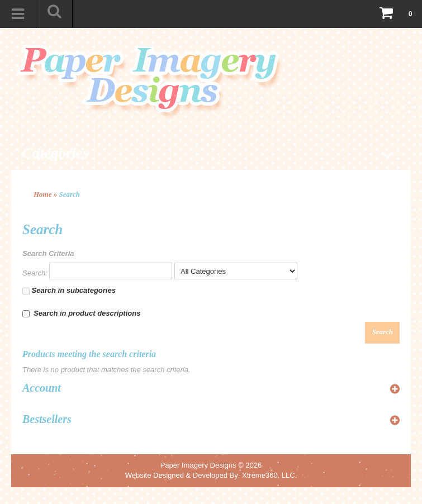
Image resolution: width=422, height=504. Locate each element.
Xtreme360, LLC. (269, 475)
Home (43, 194)
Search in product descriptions (81, 313)
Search (70, 194)
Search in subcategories (69, 291)
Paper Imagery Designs (198, 465)
